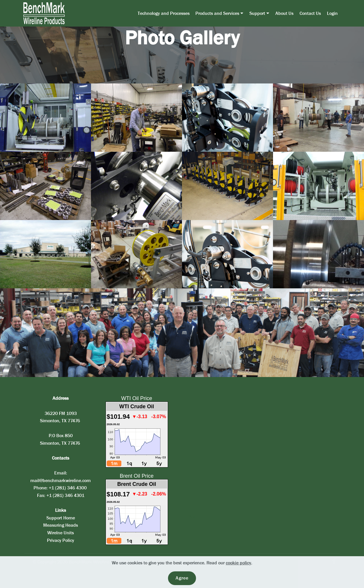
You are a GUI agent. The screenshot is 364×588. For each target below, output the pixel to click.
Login (332, 13)
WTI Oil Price (137, 398)
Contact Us (310, 13)
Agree (182, 578)
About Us (284, 13)
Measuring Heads (61, 525)
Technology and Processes (164, 13)
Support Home (61, 518)
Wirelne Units (61, 533)
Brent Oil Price (136, 476)
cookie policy (238, 563)
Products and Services (217, 13)
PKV (191, 517)
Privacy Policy (61, 540)
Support (257, 13)
